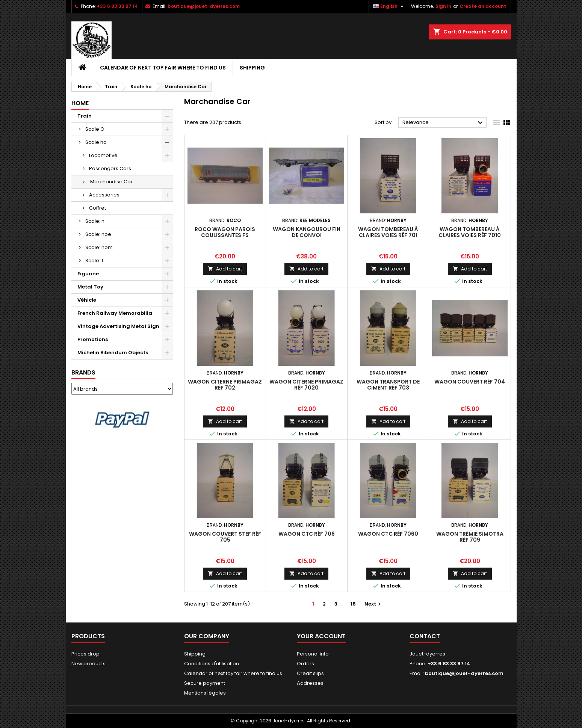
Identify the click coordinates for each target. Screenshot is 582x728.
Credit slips (310, 673)
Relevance (444, 123)
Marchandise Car (111, 182)
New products (88, 664)
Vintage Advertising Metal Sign (118, 326)
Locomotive (103, 155)
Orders (305, 664)
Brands (83, 372)
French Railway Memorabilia (115, 313)
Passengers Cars (110, 168)
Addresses (310, 683)
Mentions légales (205, 693)
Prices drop (85, 654)
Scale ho (96, 142)
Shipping (252, 68)
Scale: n (95, 221)
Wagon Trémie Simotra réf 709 (470, 537)
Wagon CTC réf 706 (307, 534)
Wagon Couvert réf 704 (470, 382)
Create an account (483, 6)
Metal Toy (90, 287)
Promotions (93, 339)
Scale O (95, 129)
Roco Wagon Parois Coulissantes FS (225, 232)
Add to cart (225, 269)
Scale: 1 (94, 261)
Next (374, 604)
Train (85, 116)
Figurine (88, 274)
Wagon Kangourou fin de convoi (307, 232)
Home (80, 103)
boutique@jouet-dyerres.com (204, 6)
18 (353, 604)
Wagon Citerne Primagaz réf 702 (225, 385)
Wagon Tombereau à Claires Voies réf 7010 (470, 232)
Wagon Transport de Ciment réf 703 (388, 385)
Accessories (104, 195)
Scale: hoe (98, 234)
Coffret (98, 208)
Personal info (313, 654)
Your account (321, 636)
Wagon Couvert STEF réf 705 (225, 537)
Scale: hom (99, 247)
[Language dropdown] (389, 6)
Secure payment (205, 683)
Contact (425, 636)
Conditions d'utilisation (212, 664)
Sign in (443, 6)
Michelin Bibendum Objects (113, 353)
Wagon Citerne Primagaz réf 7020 (306, 385)
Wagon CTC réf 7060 (388, 534)
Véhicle (87, 300)
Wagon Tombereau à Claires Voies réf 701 (388, 232)
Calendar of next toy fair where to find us (163, 68)
